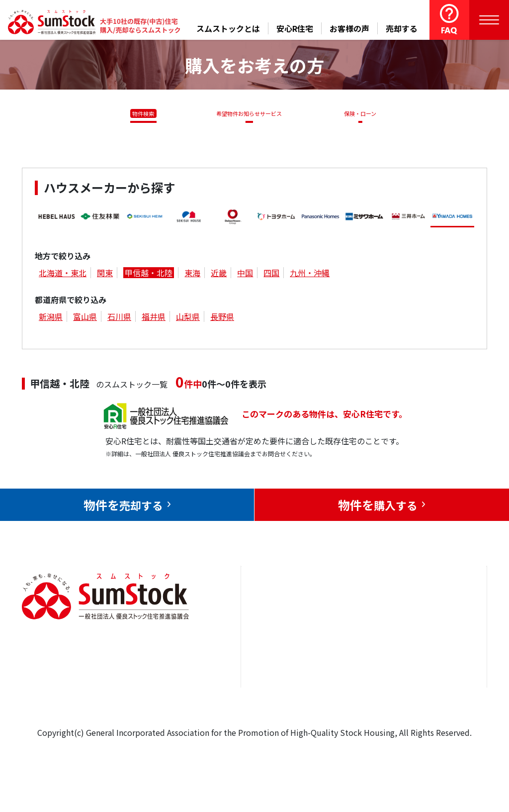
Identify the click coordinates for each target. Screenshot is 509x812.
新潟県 (51, 318)
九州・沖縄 (310, 274)
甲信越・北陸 (149, 274)
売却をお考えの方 (284, 645)
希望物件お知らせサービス (246, 113)
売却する (402, 28)
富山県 (85, 318)
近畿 (219, 274)
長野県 (222, 318)
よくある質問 (361, 706)
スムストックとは (228, 28)
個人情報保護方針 (437, 690)
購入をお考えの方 (284, 676)
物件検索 (138, 113)
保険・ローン (363, 113)
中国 (245, 274)
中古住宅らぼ (361, 676)
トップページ (276, 615)
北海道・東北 (63, 274)
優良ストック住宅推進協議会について (441, 653)
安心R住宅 (295, 28)
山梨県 (188, 318)
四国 (271, 274)
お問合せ (422, 615)
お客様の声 (349, 28)
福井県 (154, 318)
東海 (192, 274)
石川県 (119, 318)
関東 (105, 274)
